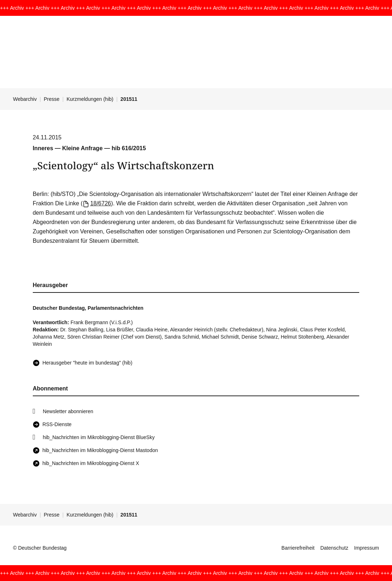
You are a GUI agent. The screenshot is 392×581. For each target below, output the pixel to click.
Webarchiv (25, 99)
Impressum (367, 548)
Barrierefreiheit (298, 548)
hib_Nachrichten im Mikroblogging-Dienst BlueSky (99, 437)
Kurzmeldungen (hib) (90, 99)
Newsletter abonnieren (68, 411)
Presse (52, 99)
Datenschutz (334, 548)
